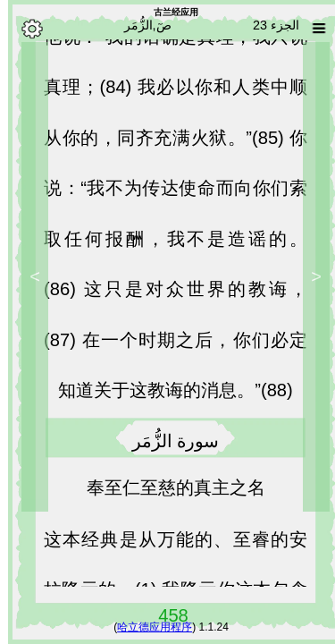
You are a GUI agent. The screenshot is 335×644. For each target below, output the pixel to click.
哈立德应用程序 (147, 627)
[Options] (24, 29)
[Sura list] (311, 29)
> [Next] (27, 276)
